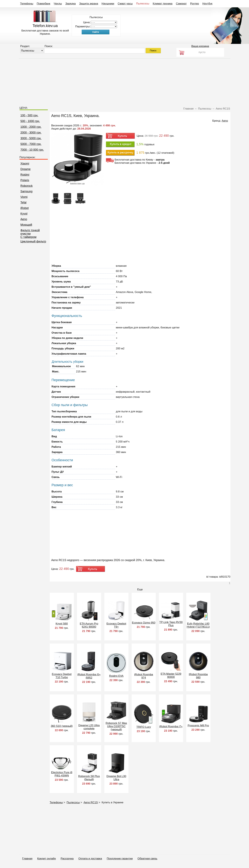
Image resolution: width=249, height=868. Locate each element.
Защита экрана (89, 4)
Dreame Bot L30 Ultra (116, 778)
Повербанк (43, 4)
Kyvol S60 (62, 624)
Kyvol (24, 214)
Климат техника (163, 4)
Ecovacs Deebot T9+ (116, 625)
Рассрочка (67, 859)
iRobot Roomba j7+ (171, 726)
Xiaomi (25, 164)
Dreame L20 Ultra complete (89, 727)
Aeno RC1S (91, 802)
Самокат (181, 4)
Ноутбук (207, 4)
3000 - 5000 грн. (31, 138)
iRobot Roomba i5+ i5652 (89, 676)
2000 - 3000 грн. (31, 133)
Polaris (25, 180)
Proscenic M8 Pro (198, 726)
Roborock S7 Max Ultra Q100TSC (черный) (116, 726)
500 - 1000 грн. (30, 121)
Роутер (195, 4)
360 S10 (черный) (62, 726)
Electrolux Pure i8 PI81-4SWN (62, 774)
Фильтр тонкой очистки (30, 232)
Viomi (24, 197)
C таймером (29, 237)
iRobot (25, 208)
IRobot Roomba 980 (198, 676)
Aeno (24, 219)
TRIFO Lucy (144, 727)
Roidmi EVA (116, 676)
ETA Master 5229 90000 (171, 675)
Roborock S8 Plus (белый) (89, 778)
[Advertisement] (124, 81)
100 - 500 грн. (29, 115)
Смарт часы (125, 4)
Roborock (27, 186)
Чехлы (58, 4)
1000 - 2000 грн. (31, 127)
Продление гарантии (120, 859)
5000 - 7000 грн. (31, 144)
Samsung (27, 191)
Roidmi (25, 175)
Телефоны (27, 4)
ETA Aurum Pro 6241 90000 (89, 625)
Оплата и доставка (90, 859)
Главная (27, 859)
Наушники (108, 4)
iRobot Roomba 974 (144, 676)
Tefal (24, 202)
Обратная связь (147, 859)
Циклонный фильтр (33, 241)
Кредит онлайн (46, 859)
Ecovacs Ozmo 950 (144, 623)
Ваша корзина (200, 46)
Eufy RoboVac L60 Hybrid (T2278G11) (198, 625)
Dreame (26, 169)
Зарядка (70, 4)
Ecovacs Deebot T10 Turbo (62, 676)
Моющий (26, 225)
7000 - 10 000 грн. (32, 150)
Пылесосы (143, 4)
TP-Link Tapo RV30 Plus (171, 624)
